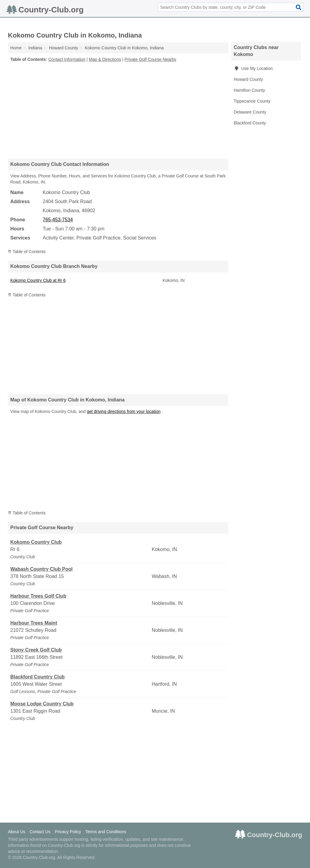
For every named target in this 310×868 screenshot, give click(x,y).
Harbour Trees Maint (34, 623)
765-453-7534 (58, 220)
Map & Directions (105, 59)
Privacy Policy (68, 832)
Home (16, 48)
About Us (17, 832)
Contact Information (67, 59)
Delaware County (250, 112)
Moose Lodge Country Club (42, 704)
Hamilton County (249, 90)
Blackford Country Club (38, 677)
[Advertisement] (118, 110)
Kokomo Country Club (36, 542)
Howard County (248, 79)
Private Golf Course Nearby (150, 59)
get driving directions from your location (124, 411)
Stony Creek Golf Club (36, 650)
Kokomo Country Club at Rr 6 (38, 280)
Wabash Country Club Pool (41, 569)
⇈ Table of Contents (27, 252)
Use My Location (253, 68)
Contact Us (40, 832)
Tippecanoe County (252, 101)
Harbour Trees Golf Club (38, 596)
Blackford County (250, 123)
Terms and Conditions (106, 832)
